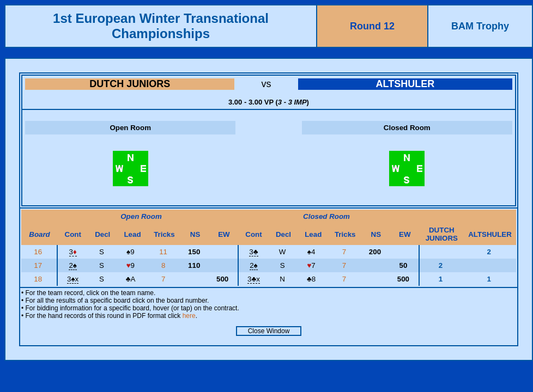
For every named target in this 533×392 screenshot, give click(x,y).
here (189, 316)
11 (164, 252)
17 (39, 265)
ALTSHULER (405, 84)
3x (73, 279)
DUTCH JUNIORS (130, 84)
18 (39, 279)
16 (39, 252)
